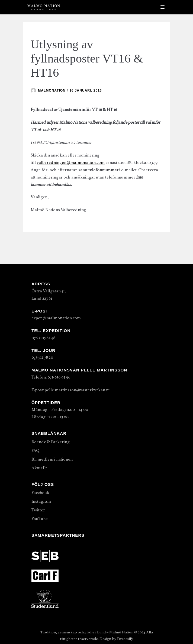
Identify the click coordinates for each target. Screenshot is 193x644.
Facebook (40, 493)
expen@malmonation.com (56, 318)
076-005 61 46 (43, 338)
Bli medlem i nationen (52, 459)
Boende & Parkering (51, 442)
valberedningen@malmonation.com (71, 162)
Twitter (38, 510)
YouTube (40, 519)
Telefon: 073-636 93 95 (51, 377)
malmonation (52, 90)
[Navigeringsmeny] (163, 7)
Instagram (41, 501)
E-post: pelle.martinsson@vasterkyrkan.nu (71, 390)
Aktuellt (39, 468)
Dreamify (125, 639)
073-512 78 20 (42, 357)
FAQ (35, 451)
